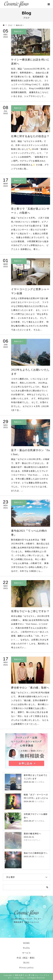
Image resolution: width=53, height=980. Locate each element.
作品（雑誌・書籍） (26, 958)
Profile (27, 948)
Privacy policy (26, 968)
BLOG (27, 963)
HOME (26, 943)
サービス (27, 953)
